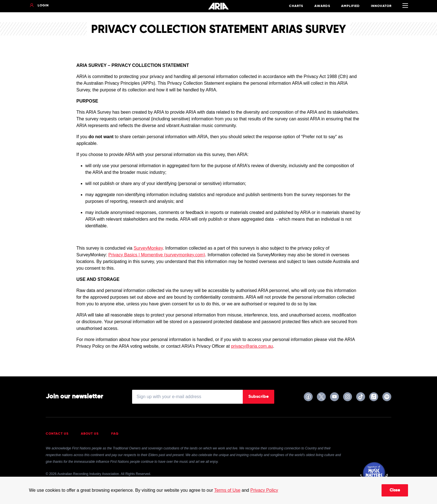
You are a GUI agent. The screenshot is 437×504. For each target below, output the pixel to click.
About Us (90, 434)
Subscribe (258, 397)
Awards (322, 6)
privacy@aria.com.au (252, 346)
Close (395, 490)
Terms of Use (227, 490)
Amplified (350, 6)
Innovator (381, 6)
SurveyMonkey (148, 248)
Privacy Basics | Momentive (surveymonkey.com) (157, 255)
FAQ (115, 434)
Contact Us (57, 434)
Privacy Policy (264, 490)
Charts (296, 6)
